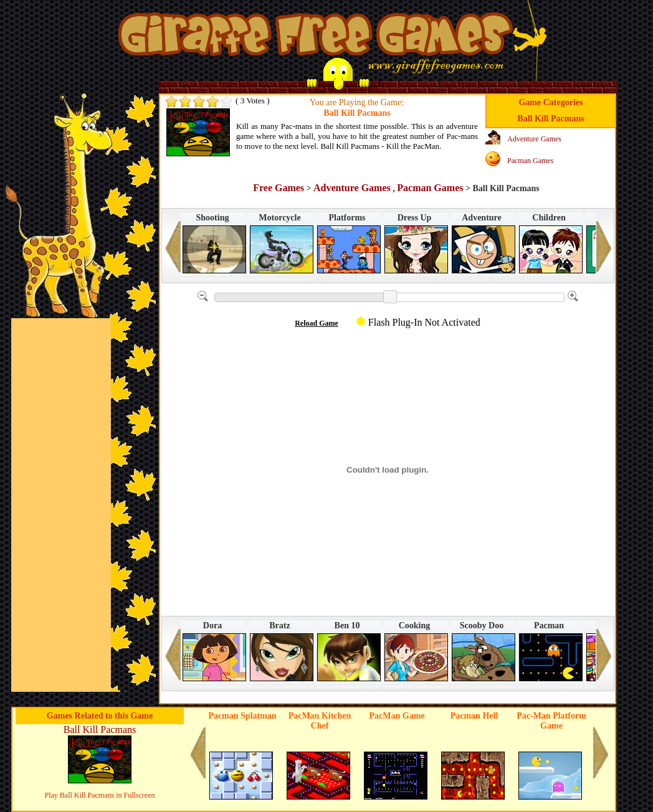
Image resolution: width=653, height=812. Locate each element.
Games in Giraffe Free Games (313, 39)
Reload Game (317, 323)
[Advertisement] (61, 505)
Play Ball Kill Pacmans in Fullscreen (100, 795)
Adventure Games (534, 139)
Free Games (279, 188)
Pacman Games (530, 161)
